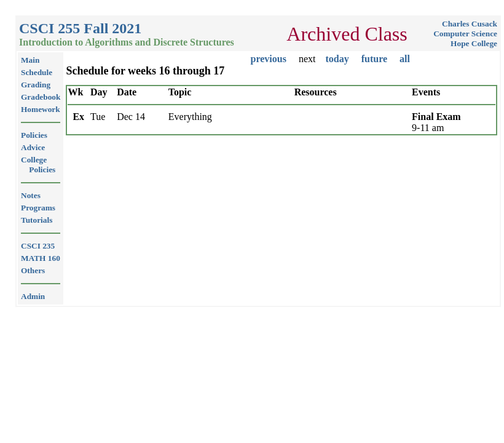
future (374, 59)
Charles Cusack (470, 24)
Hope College (474, 43)
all (405, 59)
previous (269, 59)
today (337, 59)
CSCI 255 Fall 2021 (80, 28)
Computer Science (465, 34)
